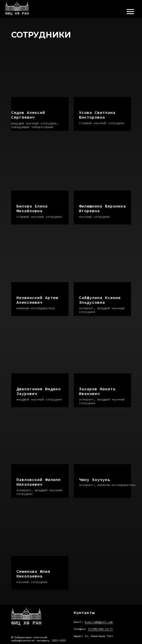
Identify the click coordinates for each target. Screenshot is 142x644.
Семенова (33, 574)
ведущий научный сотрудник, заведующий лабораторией (35, 125)
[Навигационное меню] (130, 12)
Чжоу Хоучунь (95, 479)
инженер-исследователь (36, 308)
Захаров (97, 391)
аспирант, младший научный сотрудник (102, 310)
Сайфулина (100, 300)
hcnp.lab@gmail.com (99, 622)
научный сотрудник (94, 217)
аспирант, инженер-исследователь (107, 485)
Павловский (39, 482)
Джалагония (39, 391)
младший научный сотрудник (39, 399)
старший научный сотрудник (102, 123)
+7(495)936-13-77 (100, 629)
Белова (32, 208)
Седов (28, 115)
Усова (97, 115)
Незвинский (37, 300)
